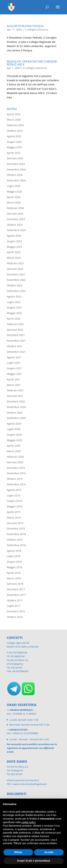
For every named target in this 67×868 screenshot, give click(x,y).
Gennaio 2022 (15, 330)
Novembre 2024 (16, 169)
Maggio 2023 (14, 247)
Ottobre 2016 (15, 617)
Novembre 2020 (16, 407)
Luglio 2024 (14, 186)
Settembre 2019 (16, 484)
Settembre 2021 (16, 352)
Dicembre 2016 (16, 611)
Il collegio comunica (36, 30)
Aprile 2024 (14, 197)
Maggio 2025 (14, 147)
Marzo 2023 (14, 258)
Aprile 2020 (14, 446)
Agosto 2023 (14, 236)
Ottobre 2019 (15, 479)
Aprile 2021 (14, 379)
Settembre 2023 (16, 230)
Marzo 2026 (14, 120)
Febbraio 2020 (15, 457)
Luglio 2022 (14, 302)
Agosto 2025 (14, 136)
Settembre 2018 (16, 545)
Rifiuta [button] (18, 852)
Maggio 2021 (14, 374)
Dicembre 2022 (16, 274)
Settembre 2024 (16, 180)
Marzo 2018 (14, 578)
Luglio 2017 (14, 606)
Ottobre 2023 (15, 225)
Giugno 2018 (14, 562)
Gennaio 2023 (15, 269)
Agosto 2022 (14, 296)
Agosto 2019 (14, 490)
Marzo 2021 (14, 385)
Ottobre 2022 (15, 285)
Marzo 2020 (14, 451)
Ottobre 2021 (15, 346)
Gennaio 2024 (15, 214)
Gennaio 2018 (15, 584)
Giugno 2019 (14, 501)
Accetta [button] (49, 852)
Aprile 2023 (14, 252)
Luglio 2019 (14, 495)
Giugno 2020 (14, 435)
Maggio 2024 (14, 192)
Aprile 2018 (14, 573)
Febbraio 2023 (15, 263)
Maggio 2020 (14, 440)
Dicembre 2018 (16, 528)
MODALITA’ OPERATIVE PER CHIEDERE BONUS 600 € (32, 63)
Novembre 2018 (16, 534)
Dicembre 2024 (16, 164)
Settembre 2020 (16, 418)
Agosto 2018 (14, 551)
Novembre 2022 (16, 280)
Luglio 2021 (14, 363)
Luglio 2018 (14, 556)
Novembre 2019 (16, 473)
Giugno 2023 (14, 241)
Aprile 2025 (14, 153)
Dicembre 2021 (16, 335)
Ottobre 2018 (15, 540)
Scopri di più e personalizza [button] (33, 861)
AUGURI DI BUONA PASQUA (25, 26)
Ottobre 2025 (15, 131)
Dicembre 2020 (16, 401)
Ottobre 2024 (15, 175)
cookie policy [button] (28, 822)
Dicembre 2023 (16, 219)
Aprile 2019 (14, 512)
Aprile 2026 (14, 114)
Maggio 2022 (14, 313)
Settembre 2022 (16, 291)
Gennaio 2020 (15, 462)
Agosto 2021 (14, 357)
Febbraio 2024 (15, 208)
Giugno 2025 (14, 142)
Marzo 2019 (14, 518)
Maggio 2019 (14, 506)
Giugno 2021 (14, 368)
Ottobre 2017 (15, 600)
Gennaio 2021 (15, 396)
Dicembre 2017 (16, 589)
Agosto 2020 (14, 424)
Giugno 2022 (14, 307)
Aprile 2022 (14, 319)
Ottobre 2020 (15, 413)
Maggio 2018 (14, 567)
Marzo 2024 (14, 202)
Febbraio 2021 (15, 390)
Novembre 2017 (16, 595)
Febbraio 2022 (15, 324)
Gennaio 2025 (15, 158)
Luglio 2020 (14, 429)
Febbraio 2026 (15, 125)
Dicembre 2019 (16, 468)
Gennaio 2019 (15, 523)
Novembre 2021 (16, 341)
